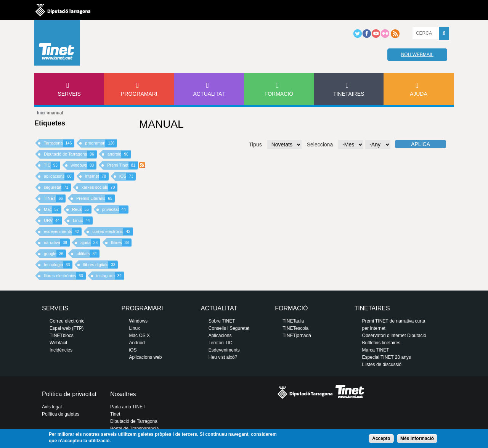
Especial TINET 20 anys (387, 357)
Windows (138, 321)
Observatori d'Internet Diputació (394, 336)
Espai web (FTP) (67, 328)
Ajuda (419, 94)
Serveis (69, 94)
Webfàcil (58, 343)
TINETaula (293, 321)
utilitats (88, 254)
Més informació (417, 438)
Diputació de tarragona (63, 10)
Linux (83, 221)
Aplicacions (220, 336)
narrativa (57, 243)
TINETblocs (62, 336)
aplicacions (59, 176)
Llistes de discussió (382, 365)
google (55, 254)
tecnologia (58, 265)
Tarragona (59, 143)
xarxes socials (100, 187)
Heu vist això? (223, 357)
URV (53, 221)
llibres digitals (100, 265)
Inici (41, 113)
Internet (97, 176)
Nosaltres (123, 394)
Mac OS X (139, 336)
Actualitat (209, 94)
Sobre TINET (222, 321)
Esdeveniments (224, 350)
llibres (121, 243)
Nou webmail (417, 55)
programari (101, 143)
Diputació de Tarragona (70, 154)
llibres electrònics (65, 276)
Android (137, 343)
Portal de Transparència (134, 429)
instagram (110, 276)
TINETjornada (297, 336)
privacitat (115, 210)
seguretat (57, 187)
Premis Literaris (96, 198)
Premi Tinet (123, 165)
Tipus (255, 145)
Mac (53, 210)
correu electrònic (112, 232)
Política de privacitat (69, 394)
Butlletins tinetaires (381, 343)
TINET (55, 198)
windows (84, 165)
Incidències (61, 350)
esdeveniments (63, 232)
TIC (52, 165)
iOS (128, 176)
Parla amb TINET (128, 407)
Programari (139, 94)
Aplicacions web (145, 357)
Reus (82, 210)
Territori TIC (220, 343)
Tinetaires (349, 94)
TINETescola (295, 328)
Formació (279, 94)
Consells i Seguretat (229, 328)
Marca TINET (376, 350)
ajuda (90, 243)
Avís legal (52, 407)
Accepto (381, 438)
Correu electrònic (67, 321)
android (119, 154)
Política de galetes (61, 414)
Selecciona (320, 145)
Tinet (115, 414)
